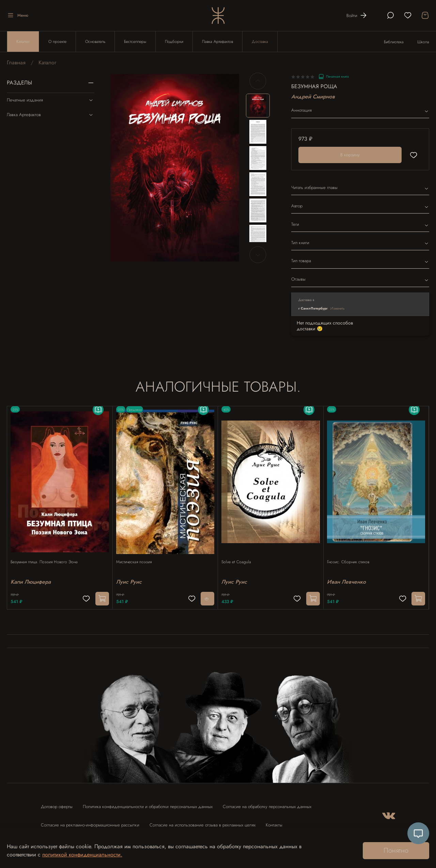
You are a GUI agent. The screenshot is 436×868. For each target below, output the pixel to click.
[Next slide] (258, 255)
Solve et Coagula (240, 555)
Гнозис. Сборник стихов (352, 555)
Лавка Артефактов (217, 42)
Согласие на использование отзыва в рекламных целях (203, 822)
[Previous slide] (258, 81)
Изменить (338, 308)
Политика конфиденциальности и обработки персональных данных (148, 803)
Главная (16, 62)
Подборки (174, 42)
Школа (423, 42)
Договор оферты (57, 803)
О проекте (57, 42)
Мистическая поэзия (137, 555)
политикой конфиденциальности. (82, 855)
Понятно (396, 850)
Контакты (274, 822)
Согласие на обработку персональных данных (267, 803)
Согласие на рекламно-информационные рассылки (90, 822)
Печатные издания (51, 100)
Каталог (23, 42)
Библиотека (394, 42)
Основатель (95, 42)
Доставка (260, 42)
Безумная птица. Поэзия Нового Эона (48, 555)
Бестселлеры (135, 42)
